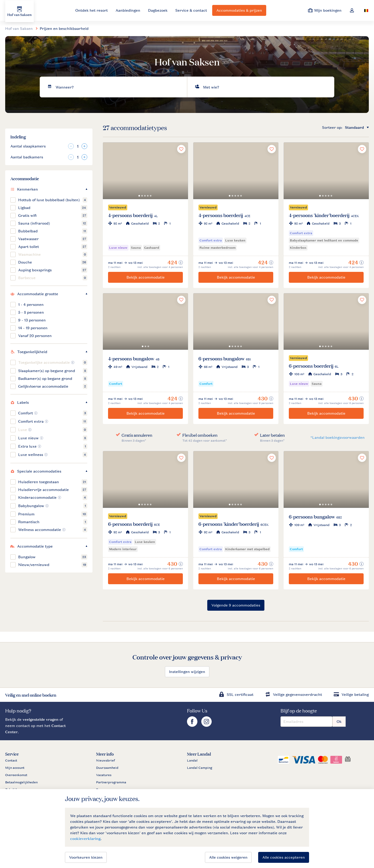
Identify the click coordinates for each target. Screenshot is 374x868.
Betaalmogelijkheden (21, 782)
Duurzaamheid (107, 768)
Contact (11, 761)
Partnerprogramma (111, 782)
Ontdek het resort (92, 10)
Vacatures (104, 775)
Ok (339, 721)
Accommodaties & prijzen (239, 10)
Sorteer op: (332, 127)
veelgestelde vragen (41, 719)
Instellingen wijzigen (187, 672)
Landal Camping (200, 768)
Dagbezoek (158, 10)
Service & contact (191, 10)
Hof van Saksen (19, 28)
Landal (192, 761)
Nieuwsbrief (105, 761)
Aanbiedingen (128, 10)
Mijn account (15, 768)
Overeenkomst (16, 775)
